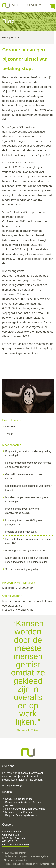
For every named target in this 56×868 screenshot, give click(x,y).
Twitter (9, 434)
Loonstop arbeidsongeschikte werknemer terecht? (28, 488)
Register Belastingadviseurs (21, 815)
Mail (5, 588)
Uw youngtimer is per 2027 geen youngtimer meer (24, 522)
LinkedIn (10, 427)
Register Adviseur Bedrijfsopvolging (25, 809)
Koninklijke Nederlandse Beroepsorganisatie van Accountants (26, 801)
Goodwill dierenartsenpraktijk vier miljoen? (24, 476)
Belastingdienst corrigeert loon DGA (25, 551)
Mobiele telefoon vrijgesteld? (21, 532)
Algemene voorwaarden (16, 860)
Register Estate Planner (19, 812)
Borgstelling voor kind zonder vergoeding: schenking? (29, 453)
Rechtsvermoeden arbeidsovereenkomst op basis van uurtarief (28, 465)
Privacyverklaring (12, 786)
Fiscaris (10, 805)
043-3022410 (24, 588)
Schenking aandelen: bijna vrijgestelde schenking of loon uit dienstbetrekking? (27, 560)
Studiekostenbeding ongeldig (22, 569)
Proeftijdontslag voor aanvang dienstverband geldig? (22, 511)
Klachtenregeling (39, 856)
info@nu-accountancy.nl (16, 845)
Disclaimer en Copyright (16, 856)
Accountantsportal (45, 864)
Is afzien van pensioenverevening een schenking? (27, 499)
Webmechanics (24, 864)
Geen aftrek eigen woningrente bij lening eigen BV (28, 541)
